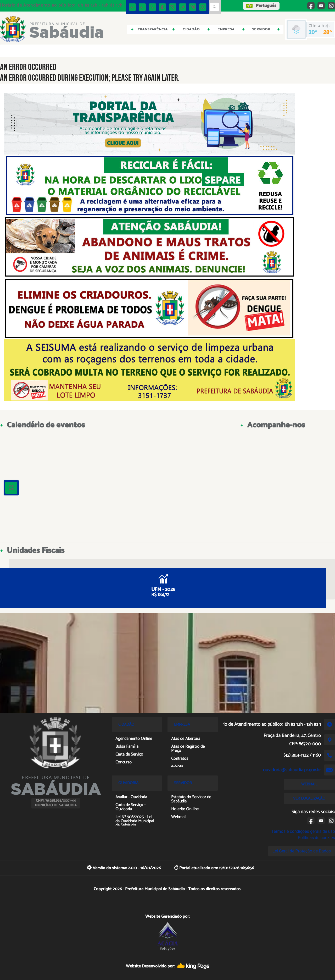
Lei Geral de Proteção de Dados (302, 851)
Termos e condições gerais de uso (303, 831)
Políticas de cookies (316, 838)
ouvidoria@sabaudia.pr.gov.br (292, 770)
